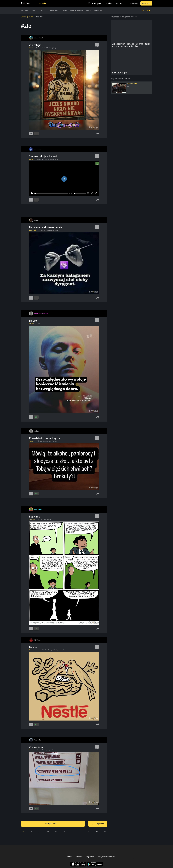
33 (72, 831)
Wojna (31, 159)
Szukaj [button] (147, 10)
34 (64, 831)
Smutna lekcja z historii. (44, 156)
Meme (31, 48)
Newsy (89, 10)
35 (56, 831)
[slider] (51, 193)
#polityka (43, 230)
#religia (52, 48)
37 (40, 831)
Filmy (110, 3)
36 (48, 831)
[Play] (32, 193)
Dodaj (44, 3)
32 (80, 831)
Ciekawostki (53, 10)
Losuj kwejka (98, 824)
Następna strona (53, 824)
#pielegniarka (50, 750)
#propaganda (54, 159)
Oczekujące (96, 3)
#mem (43, 48)
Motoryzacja (99, 10)
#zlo (47, 48)
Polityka (64, 10)
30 (97, 831)
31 (89, 831)
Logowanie (134, 3)
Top (120, 3)
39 (23, 831)
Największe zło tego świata (46, 227)
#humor (39, 48)
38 (31, 831)
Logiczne (35, 517)
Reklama (79, 857)
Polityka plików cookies (106, 857)
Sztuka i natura (34, 650)
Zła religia (35, 45)
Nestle (33, 647)
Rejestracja (146, 3)
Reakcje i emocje (77, 10)
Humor (34, 10)
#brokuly (55, 441)
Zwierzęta (25, 10)
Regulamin (90, 857)
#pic (56, 48)
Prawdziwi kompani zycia (45, 438)
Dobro (33, 321)
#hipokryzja (56, 650)
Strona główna (27, 17)
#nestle (63, 650)
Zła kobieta (36, 747)
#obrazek (40, 441)
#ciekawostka (50, 230)
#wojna (47, 159)
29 (105, 831)
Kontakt (69, 857)
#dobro (39, 159)
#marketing (49, 650)
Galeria (43, 10)
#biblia (49, 519)
